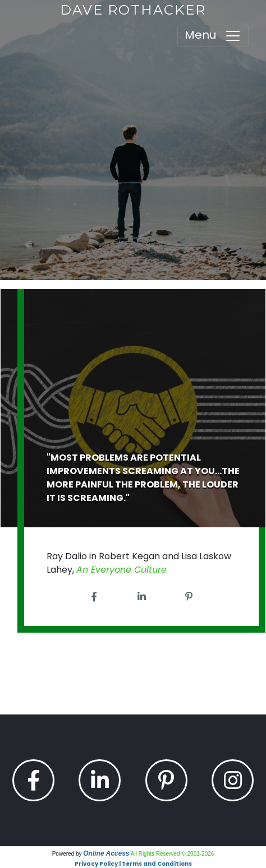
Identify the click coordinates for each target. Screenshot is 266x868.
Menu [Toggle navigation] (213, 36)
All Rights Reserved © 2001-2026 (173, 854)
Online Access (106, 853)
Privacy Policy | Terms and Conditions (133, 864)
